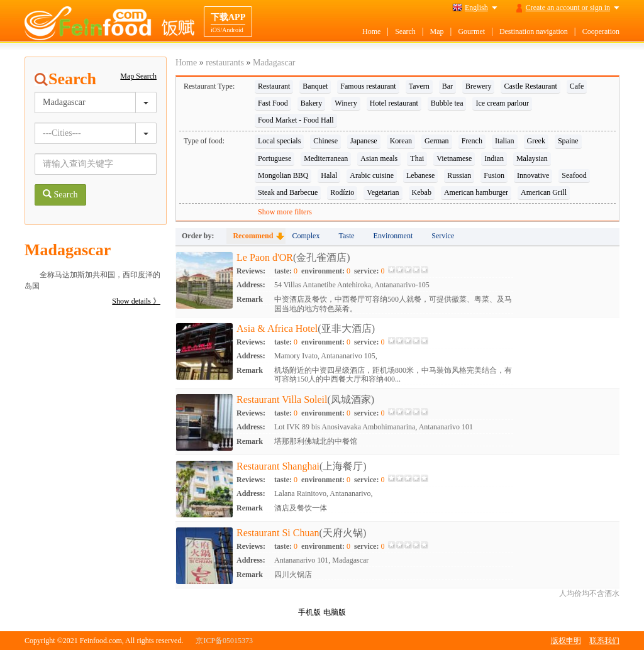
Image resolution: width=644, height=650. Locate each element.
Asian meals (379, 158)
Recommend (253, 236)
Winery (346, 103)
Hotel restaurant (394, 103)
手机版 (309, 612)
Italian (505, 141)
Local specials (279, 141)
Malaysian (532, 158)
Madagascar (274, 63)
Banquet (315, 86)
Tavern (419, 86)
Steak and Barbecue (288, 192)
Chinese (325, 141)
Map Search (138, 76)
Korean (401, 141)
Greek (536, 141)
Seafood (574, 175)
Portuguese (275, 158)
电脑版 (335, 612)
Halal (329, 175)
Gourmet (471, 31)
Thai (417, 158)
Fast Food (273, 103)
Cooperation (601, 31)
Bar (447, 86)
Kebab (422, 192)
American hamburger (476, 192)
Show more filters (285, 212)
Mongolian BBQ (283, 175)
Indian (494, 158)
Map (437, 31)
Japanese (364, 141)
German (437, 141)
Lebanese (420, 175)
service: (369, 271)
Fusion (494, 175)
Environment (393, 236)
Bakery (312, 103)
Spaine (568, 141)
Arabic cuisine (372, 175)
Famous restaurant (368, 86)
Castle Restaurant (530, 86)
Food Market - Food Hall (296, 120)
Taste (346, 236)
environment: (326, 271)
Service (443, 236)
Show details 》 (136, 301)
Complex (306, 236)
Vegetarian (383, 192)
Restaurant (274, 86)
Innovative (533, 175)
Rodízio (342, 192)
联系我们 (604, 641)
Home (371, 31)
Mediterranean (326, 158)
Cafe (577, 86)
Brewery (478, 86)
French (472, 141)
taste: (286, 271)
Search (405, 31)
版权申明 (566, 641)
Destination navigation (534, 31)
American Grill (544, 192)
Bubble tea (447, 103)
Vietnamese (454, 158)
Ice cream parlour (502, 103)
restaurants (225, 63)
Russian (459, 175)
